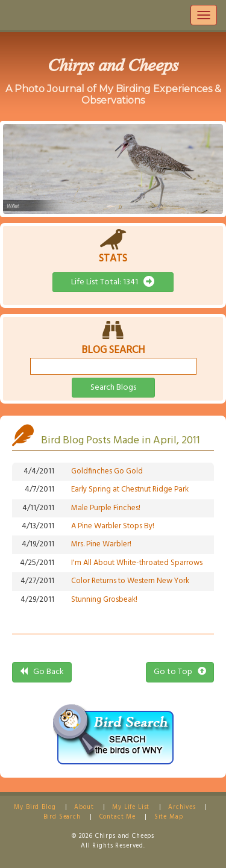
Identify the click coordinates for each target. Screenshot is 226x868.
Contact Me (118, 817)
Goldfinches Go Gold (107, 471)
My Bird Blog (35, 807)
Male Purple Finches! (106, 508)
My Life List (131, 807)
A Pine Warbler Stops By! (113, 526)
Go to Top (180, 672)
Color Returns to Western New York (130, 581)
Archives (182, 807)
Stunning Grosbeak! (104, 600)
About (84, 807)
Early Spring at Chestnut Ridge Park (130, 489)
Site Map (169, 817)
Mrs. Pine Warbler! (101, 544)
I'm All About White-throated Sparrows (137, 563)
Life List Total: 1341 (113, 282)
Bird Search (62, 817)
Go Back (42, 672)
